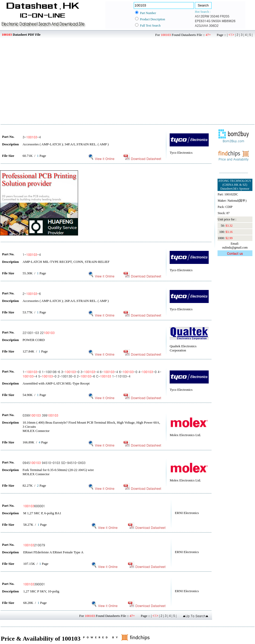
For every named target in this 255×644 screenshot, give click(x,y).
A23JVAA (202, 25)
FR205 (225, 16)
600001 (34, 506)
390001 (34, 584)
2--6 (32, 293)
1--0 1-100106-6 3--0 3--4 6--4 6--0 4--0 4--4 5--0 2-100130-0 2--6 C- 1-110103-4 (92, 374)
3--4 (32, 137)
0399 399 (40, 415)
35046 (215, 16)
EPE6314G (203, 21)
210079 (34, 545)
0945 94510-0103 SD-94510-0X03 (54, 463)
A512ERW (202, 16)
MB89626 (229, 21)
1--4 (32, 254)
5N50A (216, 21)
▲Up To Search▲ (196, 616)
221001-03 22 (39, 333)
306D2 (214, 25)
